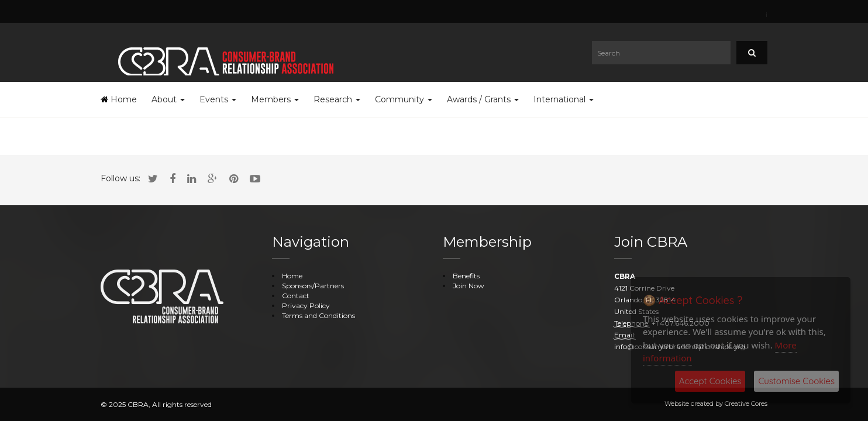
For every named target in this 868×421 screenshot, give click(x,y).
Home (119, 99)
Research (337, 99)
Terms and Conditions (318, 315)
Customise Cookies (796, 381)
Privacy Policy (306, 306)
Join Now (469, 286)
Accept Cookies (710, 381)
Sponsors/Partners (313, 286)
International (564, 99)
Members (275, 99)
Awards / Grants (483, 99)
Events (218, 99)
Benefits (466, 276)
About (168, 99)
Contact (296, 296)
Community (404, 99)
